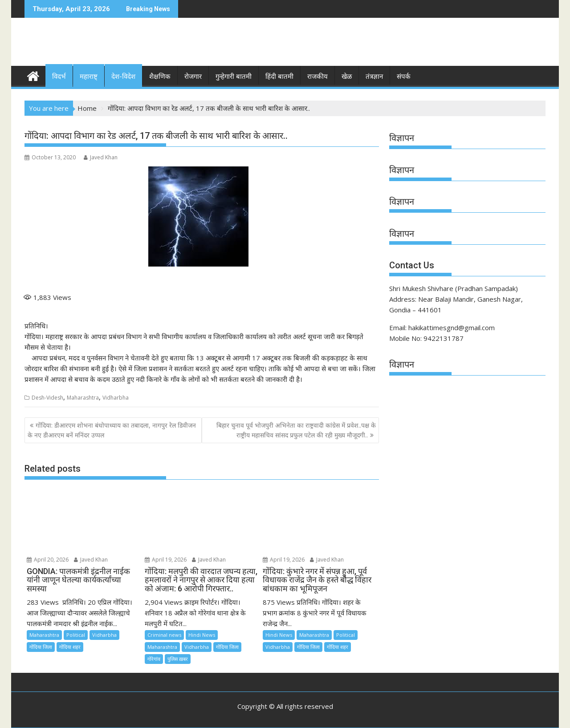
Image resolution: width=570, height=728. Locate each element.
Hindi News (202, 635)
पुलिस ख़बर (178, 659)
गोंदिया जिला (41, 647)
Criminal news (164, 635)
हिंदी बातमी (279, 77)
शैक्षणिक (160, 77)
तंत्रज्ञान (374, 77)
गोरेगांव (154, 659)
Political (76, 635)
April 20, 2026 (48, 560)
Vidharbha (116, 398)
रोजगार (193, 77)
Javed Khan (101, 157)
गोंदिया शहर (70, 647)
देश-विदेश (123, 77)
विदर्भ (59, 77)
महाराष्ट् (89, 77)
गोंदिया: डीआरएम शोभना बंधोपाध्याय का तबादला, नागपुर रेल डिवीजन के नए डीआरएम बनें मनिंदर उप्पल (112, 430)
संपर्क (404, 77)
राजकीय (318, 77)
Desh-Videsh (47, 398)
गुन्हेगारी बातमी (234, 77)
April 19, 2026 (166, 560)
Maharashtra (83, 398)
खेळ (347, 77)
